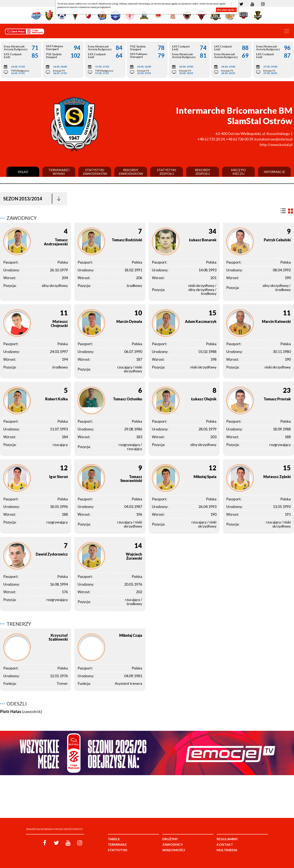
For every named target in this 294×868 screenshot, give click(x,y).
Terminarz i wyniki (59, 172)
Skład (23, 172)
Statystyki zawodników (95, 172)
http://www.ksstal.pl (276, 145)
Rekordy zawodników (131, 172)
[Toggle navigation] (287, 31)
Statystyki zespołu (167, 172)
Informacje (274, 172)
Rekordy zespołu (203, 172)
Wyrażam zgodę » (226, 10)
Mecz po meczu (238, 172)
